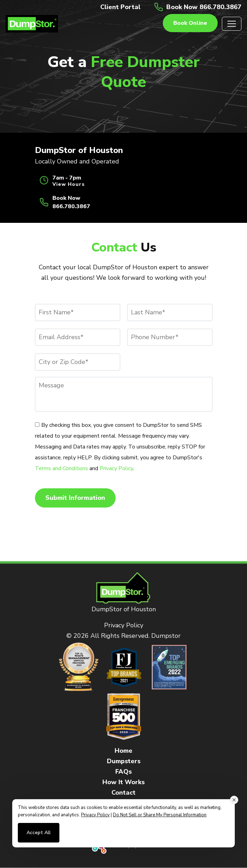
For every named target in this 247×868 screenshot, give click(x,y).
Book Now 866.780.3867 (204, 7)
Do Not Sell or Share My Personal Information (160, 815)
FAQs (123, 772)
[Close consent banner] (234, 800)
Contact (123, 793)
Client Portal (120, 7)
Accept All (39, 833)
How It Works (123, 782)
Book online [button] (190, 23)
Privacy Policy (116, 468)
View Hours (69, 184)
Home (123, 751)
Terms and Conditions (61, 468)
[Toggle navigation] (232, 24)
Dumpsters (124, 761)
